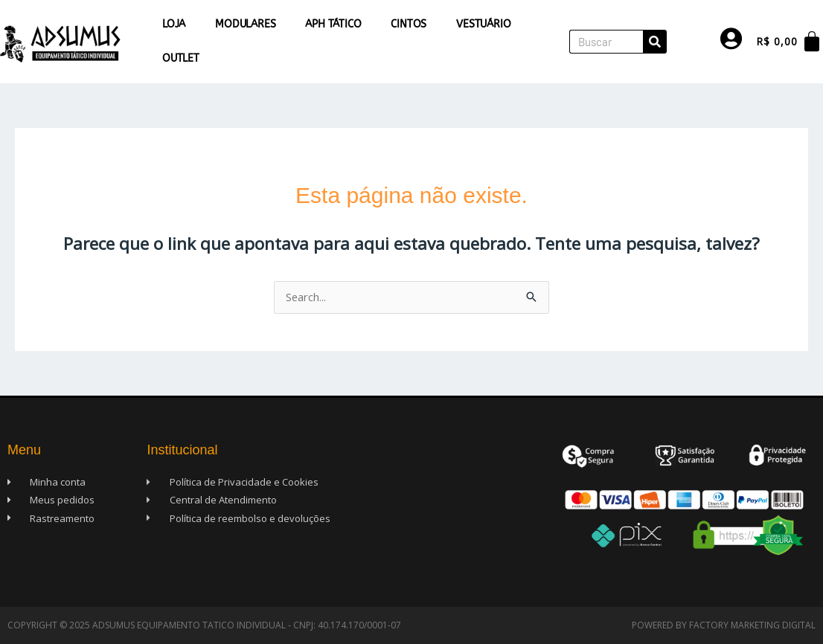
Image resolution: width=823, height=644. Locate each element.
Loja (174, 24)
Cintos (409, 24)
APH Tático (333, 24)
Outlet (181, 58)
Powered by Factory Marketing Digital (724, 625)
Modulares (245, 24)
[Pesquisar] (655, 42)
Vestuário (483, 24)
